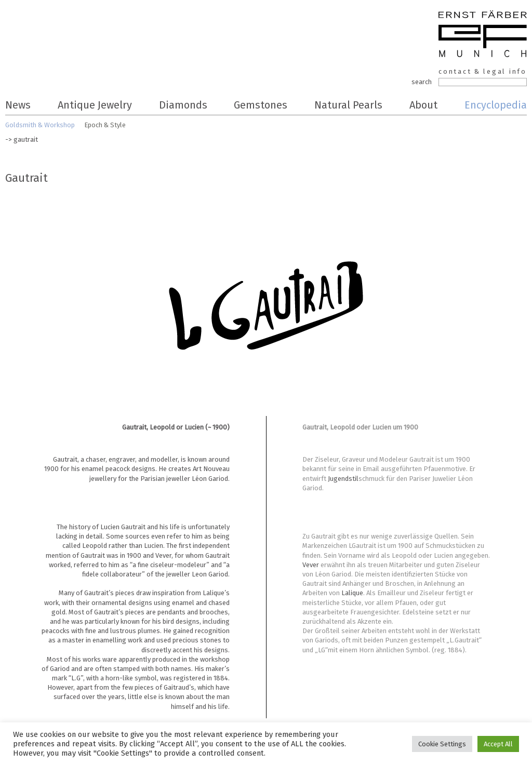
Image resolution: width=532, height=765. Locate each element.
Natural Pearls (348, 105)
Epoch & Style (105, 125)
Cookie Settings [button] (442, 744)
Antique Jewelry (95, 105)
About (423, 105)
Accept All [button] (498, 744)
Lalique (352, 593)
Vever (311, 565)
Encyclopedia (496, 105)
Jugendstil (343, 479)
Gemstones (261, 105)
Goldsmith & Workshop (40, 125)
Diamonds (183, 105)
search (422, 82)
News (18, 105)
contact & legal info (483, 71)
